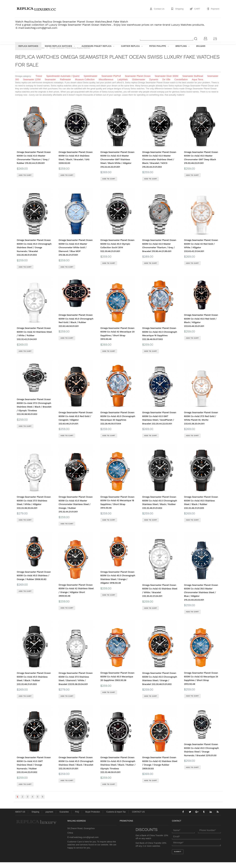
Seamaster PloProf (111, 82)
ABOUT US (20, 818)
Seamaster (50, 85)
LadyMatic (123, 85)
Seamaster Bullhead (193, 82)
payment (49, 818)
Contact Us (159, 9)
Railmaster (65, 85)
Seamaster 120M (32, 85)
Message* (196, 848)
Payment (215, 9)
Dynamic (154, 85)
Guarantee (64, 818)
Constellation (181, 85)
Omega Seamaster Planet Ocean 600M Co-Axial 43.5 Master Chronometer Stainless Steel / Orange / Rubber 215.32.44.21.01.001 (76, 510)
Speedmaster (90, 82)
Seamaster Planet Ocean (138, 82)
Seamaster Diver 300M (166, 82)
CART (197, 9)
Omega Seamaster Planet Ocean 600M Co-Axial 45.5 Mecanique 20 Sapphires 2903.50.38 (117, 682)
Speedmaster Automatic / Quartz (63, 82)
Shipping (179, 9)
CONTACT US (138, 818)
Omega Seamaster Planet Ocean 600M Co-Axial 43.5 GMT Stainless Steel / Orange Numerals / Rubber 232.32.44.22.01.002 (34, 770)
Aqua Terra (197, 85)
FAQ (77, 818)
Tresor (39, 82)
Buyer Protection (93, 818)
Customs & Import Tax (116, 818)
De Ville (166, 85)
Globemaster (139, 85)
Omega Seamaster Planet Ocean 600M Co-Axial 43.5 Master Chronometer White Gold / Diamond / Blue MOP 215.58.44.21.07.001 (76, 253)
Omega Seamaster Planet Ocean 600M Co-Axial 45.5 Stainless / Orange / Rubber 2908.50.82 (34, 581)
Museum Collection (85, 85)
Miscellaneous (106, 85)
